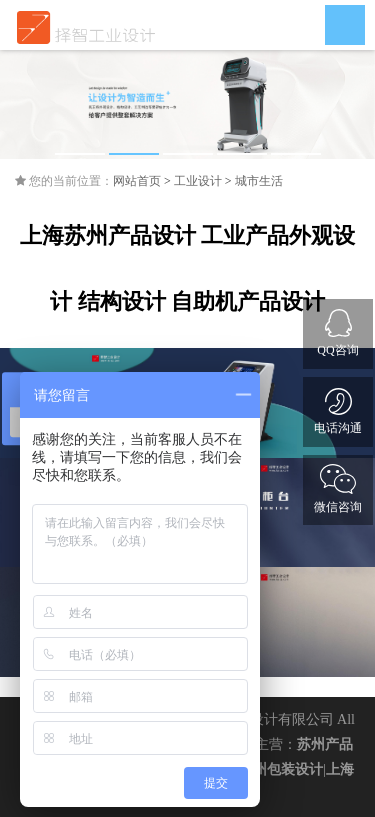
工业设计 (198, 181)
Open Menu (345, 25)
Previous (30, 105)
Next (345, 105)
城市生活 (259, 181)
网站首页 (137, 181)
